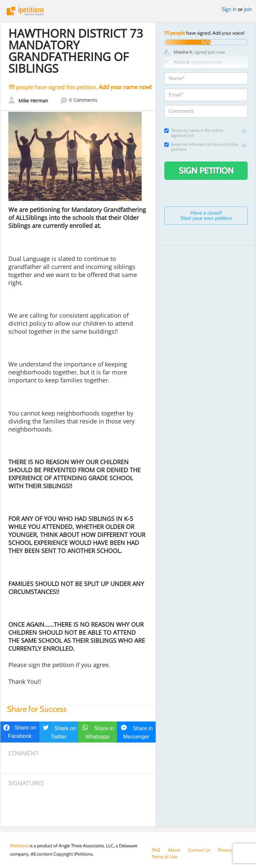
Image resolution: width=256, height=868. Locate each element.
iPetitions (128, 11)
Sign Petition (206, 171)
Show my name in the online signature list (194, 133)
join (248, 9)
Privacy (225, 850)
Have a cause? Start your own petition (206, 215)
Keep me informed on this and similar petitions (201, 147)
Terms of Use (164, 857)
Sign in (229, 9)
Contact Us (199, 850)
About (174, 850)
